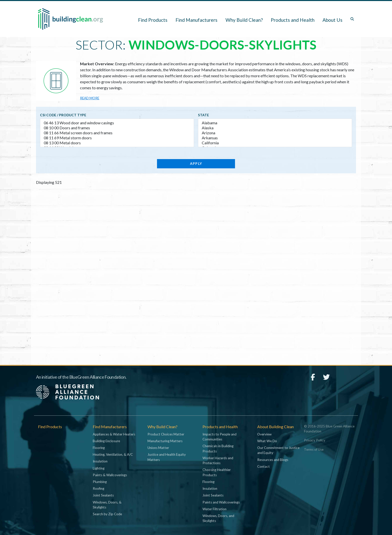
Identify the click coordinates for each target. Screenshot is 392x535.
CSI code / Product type (63, 115)
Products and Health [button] (293, 20)
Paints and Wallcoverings (221, 502)
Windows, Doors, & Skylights (107, 505)
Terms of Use (314, 449)
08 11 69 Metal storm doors (117, 138)
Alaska (275, 128)
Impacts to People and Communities (219, 437)
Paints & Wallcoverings (110, 475)
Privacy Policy (315, 440)
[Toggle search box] (352, 19)
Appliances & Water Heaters (114, 434)
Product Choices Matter (166, 434)
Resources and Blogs (273, 460)
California (275, 143)
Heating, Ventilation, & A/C (113, 454)
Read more (90, 98)
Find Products (153, 20)
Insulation (100, 461)
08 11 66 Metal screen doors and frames (117, 133)
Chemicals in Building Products (218, 448)
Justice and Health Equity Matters (167, 457)
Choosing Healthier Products (217, 472)
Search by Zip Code (107, 514)
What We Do (267, 441)
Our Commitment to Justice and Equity (278, 450)
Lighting (99, 468)
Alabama (275, 123)
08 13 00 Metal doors (117, 143)
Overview (264, 434)
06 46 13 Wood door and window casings (117, 123)
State (203, 115)
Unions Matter (158, 448)
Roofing (98, 488)
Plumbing (100, 482)
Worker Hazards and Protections (218, 460)
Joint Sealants (103, 495)
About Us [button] (332, 20)
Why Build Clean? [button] (244, 20)
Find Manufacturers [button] (196, 20)
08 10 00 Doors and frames (117, 128)
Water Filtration (214, 509)
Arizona (275, 133)
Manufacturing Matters (165, 441)
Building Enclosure (106, 441)
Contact (263, 466)
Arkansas (275, 138)
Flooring (99, 448)
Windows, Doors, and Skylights (218, 518)
